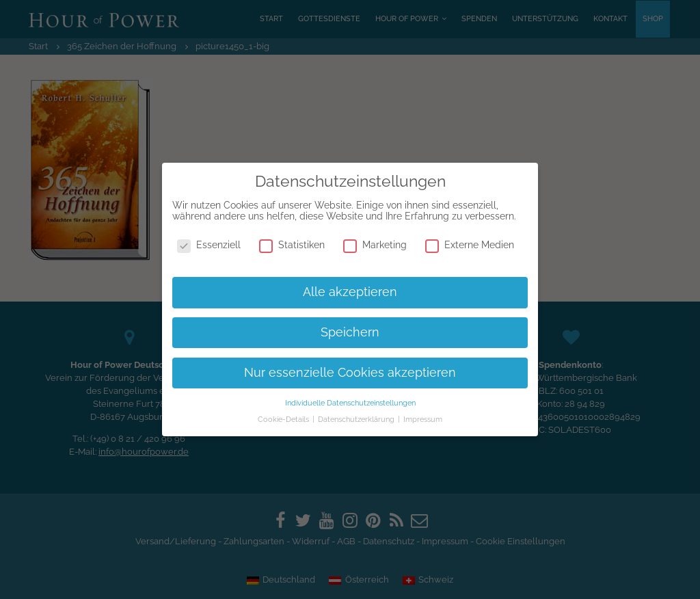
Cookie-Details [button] (284, 419)
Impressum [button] (423, 419)
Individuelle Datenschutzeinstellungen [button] (350, 403)
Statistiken (292, 245)
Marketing (375, 245)
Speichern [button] (350, 332)
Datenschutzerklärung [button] (357, 419)
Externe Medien (470, 245)
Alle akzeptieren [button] (350, 292)
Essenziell (209, 245)
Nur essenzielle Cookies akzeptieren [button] (350, 373)
